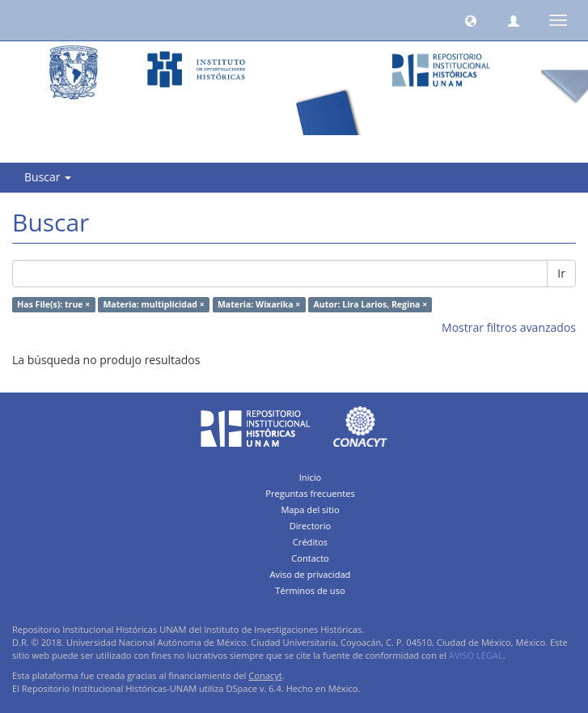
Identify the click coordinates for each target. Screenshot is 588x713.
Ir (561, 273)
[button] (471, 20)
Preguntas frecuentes (310, 493)
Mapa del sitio (310, 509)
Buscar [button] (48, 177)
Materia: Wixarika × (259, 304)
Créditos (310, 542)
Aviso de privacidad (311, 574)
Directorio (311, 526)
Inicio (311, 477)
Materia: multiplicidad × (153, 304)
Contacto (310, 558)
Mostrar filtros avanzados (509, 327)
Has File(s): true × (53, 304)
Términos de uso (310, 590)
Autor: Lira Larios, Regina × (371, 304)
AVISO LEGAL (476, 655)
